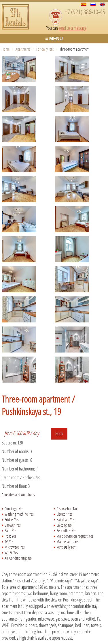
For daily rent (45, 49)
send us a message (73, 28)
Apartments (23, 49)
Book (59, 433)
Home (6, 49)
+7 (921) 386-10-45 (85, 12)
